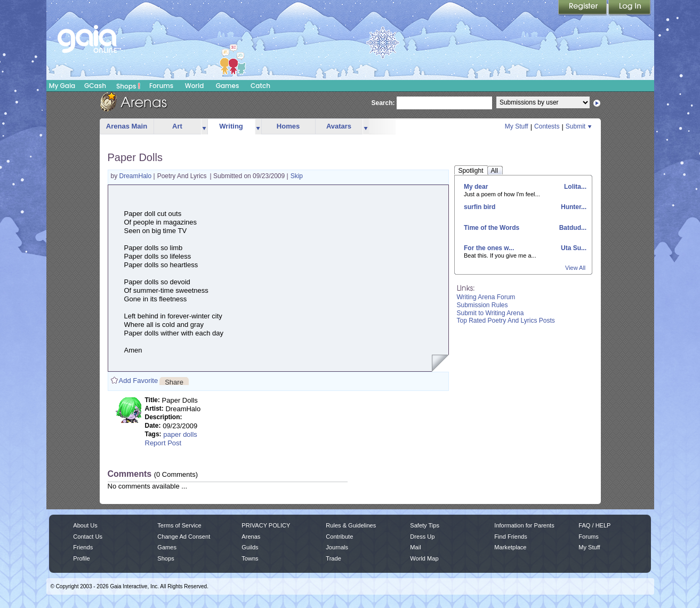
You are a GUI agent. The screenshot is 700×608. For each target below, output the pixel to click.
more (204, 127)
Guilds (250, 547)
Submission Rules (482, 305)
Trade (333, 558)
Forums (161, 86)
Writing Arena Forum (486, 297)
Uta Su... (573, 248)
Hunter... (573, 207)
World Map (424, 558)
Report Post (163, 443)
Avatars (339, 126)
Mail (415, 547)
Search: (383, 103)
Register (583, 8)
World (195, 86)
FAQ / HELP (594, 525)
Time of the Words (492, 228)
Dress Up (422, 537)
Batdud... (572, 228)
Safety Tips (425, 525)
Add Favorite (139, 381)
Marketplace (510, 547)
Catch (260, 86)
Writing (231, 126)
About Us (85, 525)
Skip (297, 176)
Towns (250, 558)
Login (630, 8)
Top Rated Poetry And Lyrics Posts (506, 321)
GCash (95, 86)
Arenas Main (127, 126)
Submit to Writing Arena (490, 313)
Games (228, 86)
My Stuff (517, 126)
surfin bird (480, 207)
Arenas (251, 537)
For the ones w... (489, 248)
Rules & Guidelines (351, 525)
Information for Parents (524, 525)
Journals (337, 547)
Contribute (339, 537)
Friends (83, 547)
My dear (476, 187)
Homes (288, 126)
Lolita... (574, 187)
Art (177, 126)
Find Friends (510, 537)
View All (575, 268)
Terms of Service (179, 525)
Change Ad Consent (184, 537)
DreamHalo (136, 176)
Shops (128, 86)
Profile (81, 558)
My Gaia (62, 86)
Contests (547, 126)
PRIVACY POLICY (266, 525)
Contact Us (88, 537)
